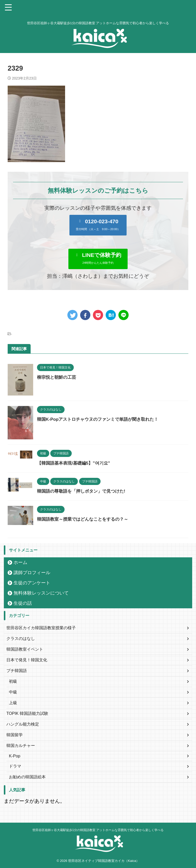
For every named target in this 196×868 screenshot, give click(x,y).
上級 (13, 703)
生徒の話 (23, 603)
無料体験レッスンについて (41, 593)
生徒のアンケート (32, 583)
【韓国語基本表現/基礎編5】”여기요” (76, 463)
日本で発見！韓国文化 (27, 660)
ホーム (20, 562)
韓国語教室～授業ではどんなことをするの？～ (85, 519)
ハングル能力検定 (23, 724)
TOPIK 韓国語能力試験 (27, 713)
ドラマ (15, 766)
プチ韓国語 (17, 671)
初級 (13, 681)
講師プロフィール (32, 573)
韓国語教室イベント (25, 649)
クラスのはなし (21, 639)
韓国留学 (15, 735)
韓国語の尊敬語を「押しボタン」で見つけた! (84, 491)
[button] (98, 225)
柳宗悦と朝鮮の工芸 (58, 377)
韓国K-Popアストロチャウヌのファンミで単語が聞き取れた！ (101, 419)
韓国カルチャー (21, 746)
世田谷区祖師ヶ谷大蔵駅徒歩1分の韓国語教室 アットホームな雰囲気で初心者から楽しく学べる (98, 830)
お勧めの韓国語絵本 (27, 777)
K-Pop (15, 756)
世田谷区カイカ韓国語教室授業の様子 (41, 628)
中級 (13, 692)
